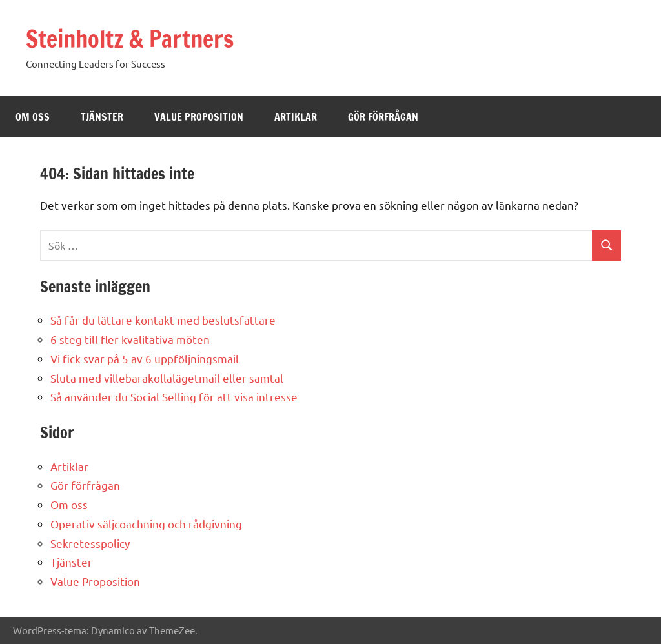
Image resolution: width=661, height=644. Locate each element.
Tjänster (71, 562)
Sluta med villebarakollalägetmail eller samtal (167, 378)
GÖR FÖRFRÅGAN (383, 117)
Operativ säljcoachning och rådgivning (146, 524)
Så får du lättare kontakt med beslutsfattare (163, 320)
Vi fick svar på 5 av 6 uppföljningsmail (145, 358)
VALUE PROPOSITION (199, 117)
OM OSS (33, 117)
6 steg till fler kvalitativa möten (130, 339)
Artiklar (69, 466)
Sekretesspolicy (90, 543)
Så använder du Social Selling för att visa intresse (174, 397)
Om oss (69, 504)
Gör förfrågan (85, 485)
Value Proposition (95, 581)
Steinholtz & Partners (130, 39)
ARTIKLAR (296, 117)
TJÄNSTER (102, 117)
